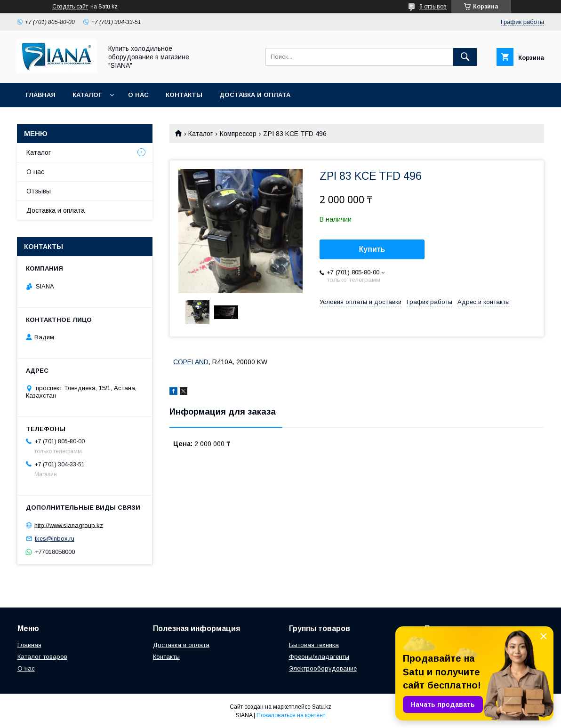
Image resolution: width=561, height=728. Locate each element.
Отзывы (39, 191)
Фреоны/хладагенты (319, 657)
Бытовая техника (314, 645)
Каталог (87, 95)
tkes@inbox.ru (55, 539)
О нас (138, 95)
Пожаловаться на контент (291, 715)
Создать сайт (70, 7)
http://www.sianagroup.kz (69, 525)
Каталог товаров (42, 657)
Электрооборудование (323, 668)
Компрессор (238, 134)
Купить (372, 249)
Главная (40, 95)
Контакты (184, 95)
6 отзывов (433, 7)
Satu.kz (322, 707)
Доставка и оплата (255, 95)
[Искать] (465, 57)
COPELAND (191, 362)
